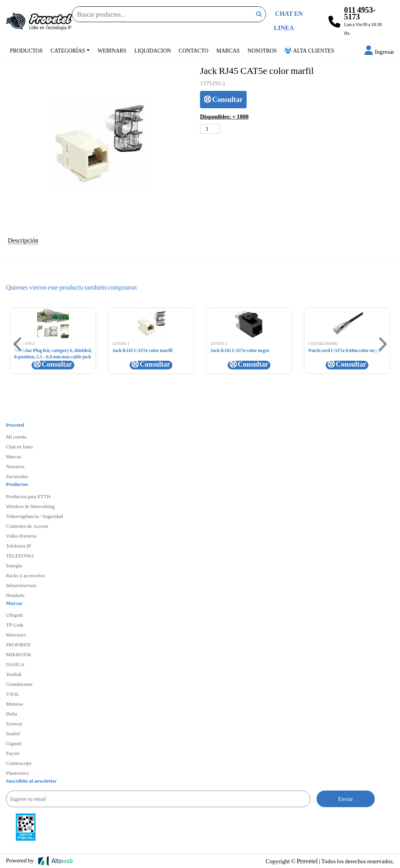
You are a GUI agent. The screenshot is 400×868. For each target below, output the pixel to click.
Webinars (112, 50)
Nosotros (262, 50)
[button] (379, 51)
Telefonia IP (18, 546)
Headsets (15, 595)
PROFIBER (18, 644)
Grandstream (19, 684)
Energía (14, 565)
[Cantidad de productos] (210, 129)
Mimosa (14, 704)
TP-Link (15, 625)
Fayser (13, 753)
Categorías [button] (68, 50)
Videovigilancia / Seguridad (35, 516)
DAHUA (15, 664)
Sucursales (17, 476)
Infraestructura (21, 585)
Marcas (228, 50)
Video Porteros (21, 536)
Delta (11, 714)
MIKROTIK (19, 654)
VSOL (13, 694)
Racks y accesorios (25, 575)
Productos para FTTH (28, 496)
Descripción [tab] (23, 240)
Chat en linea (19, 446)
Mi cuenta (16, 437)
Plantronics (18, 773)
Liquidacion (153, 50)
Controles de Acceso (27, 526)
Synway (14, 723)
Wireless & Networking (30, 506)
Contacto (193, 50)
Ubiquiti (14, 615)
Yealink (14, 674)
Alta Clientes (309, 50)
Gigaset (14, 743)
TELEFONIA (20, 555)
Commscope (19, 763)
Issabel (13, 733)
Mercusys (16, 635)
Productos (26, 50)
